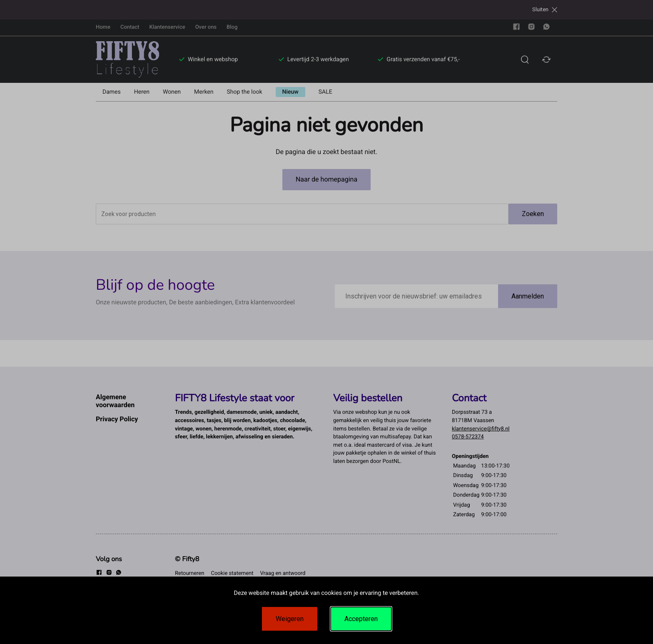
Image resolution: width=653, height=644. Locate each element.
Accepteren (361, 619)
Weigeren (290, 619)
